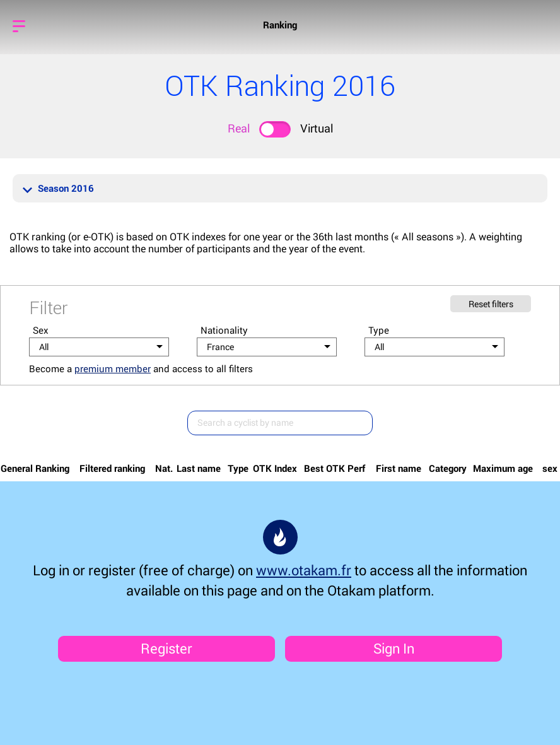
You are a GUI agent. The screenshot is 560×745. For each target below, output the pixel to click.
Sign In (394, 648)
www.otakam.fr (304, 570)
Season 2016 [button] (58, 188)
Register (166, 648)
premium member (113, 368)
